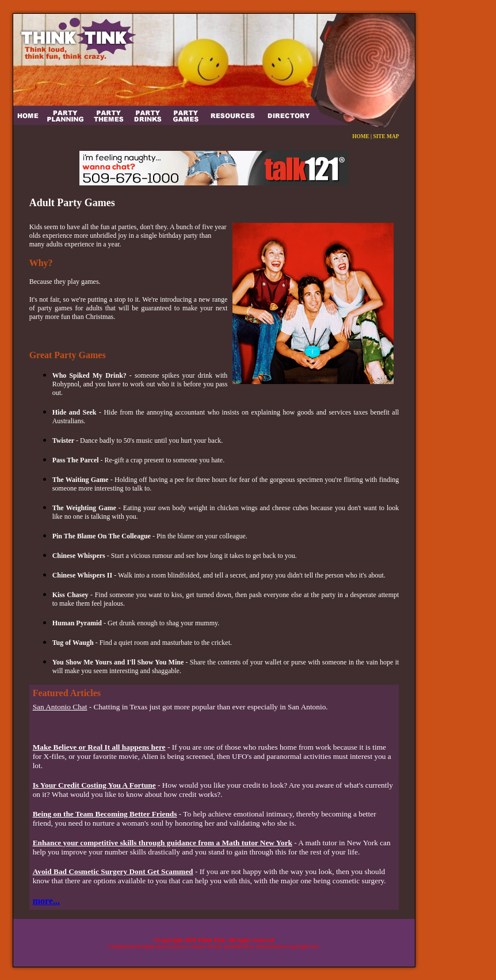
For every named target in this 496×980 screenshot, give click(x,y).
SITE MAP (386, 136)
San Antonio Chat (60, 707)
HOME (361, 136)
